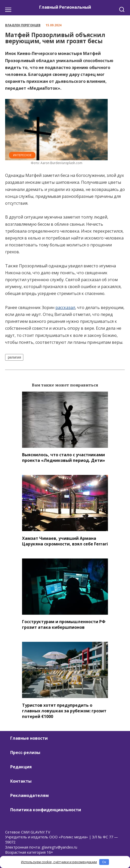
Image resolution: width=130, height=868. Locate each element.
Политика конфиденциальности (46, 810)
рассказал (65, 307)
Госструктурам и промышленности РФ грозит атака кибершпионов (64, 624)
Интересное (22, 155)
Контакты (21, 781)
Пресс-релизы (25, 752)
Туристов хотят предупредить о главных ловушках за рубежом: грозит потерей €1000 (64, 711)
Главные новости (29, 738)
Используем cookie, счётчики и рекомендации (59, 862)
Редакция (21, 767)
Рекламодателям (29, 795)
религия (14, 357)
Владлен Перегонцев (23, 25)
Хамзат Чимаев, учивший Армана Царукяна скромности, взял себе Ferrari (65, 541)
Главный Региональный (65, 7)
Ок (104, 862)
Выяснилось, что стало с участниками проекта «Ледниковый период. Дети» (64, 458)
